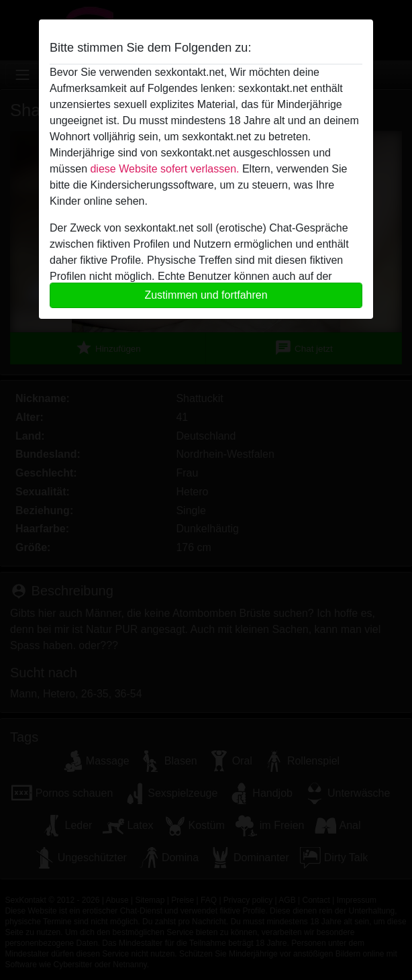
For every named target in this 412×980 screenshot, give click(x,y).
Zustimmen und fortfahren (206, 295)
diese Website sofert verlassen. (164, 169)
